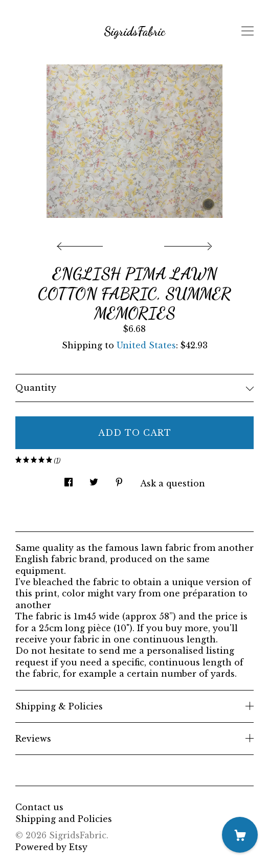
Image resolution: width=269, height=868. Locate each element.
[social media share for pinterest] (119, 480)
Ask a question (173, 483)
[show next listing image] (187, 243)
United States (146, 345)
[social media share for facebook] (69, 480)
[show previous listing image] (82, 243)
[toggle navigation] (248, 31)
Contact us (39, 807)
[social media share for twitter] (94, 480)
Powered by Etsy (51, 847)
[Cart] (240, 835)
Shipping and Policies (64, 819)
